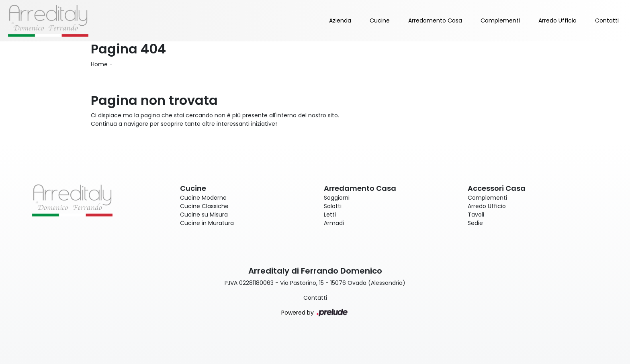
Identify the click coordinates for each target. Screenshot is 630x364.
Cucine (380, 20)
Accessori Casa (497, 188)
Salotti (333, 206)
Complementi (500, 20)
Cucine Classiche (204, 206)
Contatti (607, 20)
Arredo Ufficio (557, 20)
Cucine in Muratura (207, 223)
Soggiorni (337, 198)
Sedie (475, 223)
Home (99, 64)
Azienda (340, 20)
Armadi (334, 223)
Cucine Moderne (203, 198)
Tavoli (476, 215)
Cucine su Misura (204, 215)
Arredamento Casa (435, 20)
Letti (330, 215)
